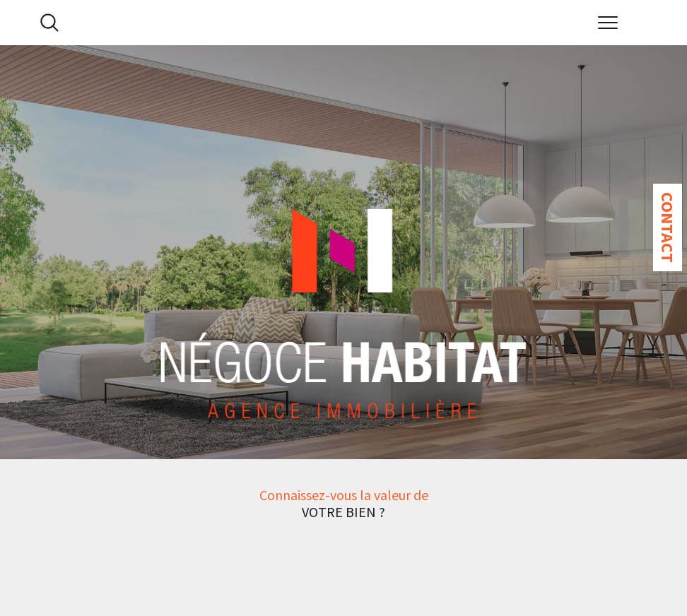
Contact (668, 227)
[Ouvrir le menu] (609, 23)
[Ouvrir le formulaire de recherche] (49, 23)
